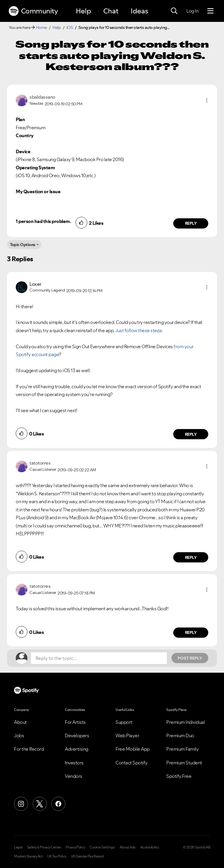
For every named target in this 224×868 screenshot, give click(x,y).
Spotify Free (179, 776)
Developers (77, 735)
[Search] (174, 11)
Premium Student (184, 763)
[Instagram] (21, 804)
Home (41, 27)
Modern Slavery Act (28, 856)
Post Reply (190, 658)
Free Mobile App (133, 749)
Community (33, 11)
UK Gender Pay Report (87, 856)
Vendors (73, 776)
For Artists (75, 722)
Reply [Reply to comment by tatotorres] (191, 557)
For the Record (29, 749)
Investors (74, 763)
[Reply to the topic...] (99, 658)
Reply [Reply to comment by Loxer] (191, 434)
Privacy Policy (75, 847)
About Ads (128, 847)
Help (83, 11)
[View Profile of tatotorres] (40, 463)
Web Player (127, 735)
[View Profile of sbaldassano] (42, 97)
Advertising (77, 749)
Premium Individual (185, 722)
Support (124, 722)
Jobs (19, 735)
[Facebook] (58, 804)
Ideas (139, 11)
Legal (18, 847)
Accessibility (150, 847)
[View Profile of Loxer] (35, 284)
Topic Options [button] (23, 245)
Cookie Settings (102, 847)
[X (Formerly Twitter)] (40, 804)
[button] (207, 100)
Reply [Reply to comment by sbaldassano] (191, 223)
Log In (192, 11)
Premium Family (182, 749)
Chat (111, 11)
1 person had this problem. (43, 221)
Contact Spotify (132, 763)
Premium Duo (180, 735)
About (20, 722)
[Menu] (210, 11)
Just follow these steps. (139, 330)
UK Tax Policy (57, 856)
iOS (70, 27)
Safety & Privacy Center (44, 847)
